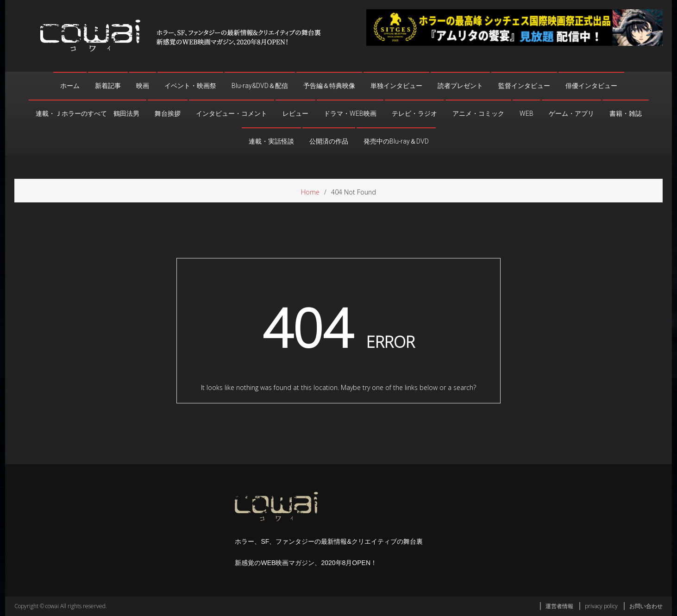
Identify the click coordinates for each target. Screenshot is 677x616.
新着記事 (108, 86)
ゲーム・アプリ (571, 113)
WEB (527, 113)
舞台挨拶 (168, 113)
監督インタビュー (524, 86)
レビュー (295, 113)
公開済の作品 (329, 141)
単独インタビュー (396, 86)
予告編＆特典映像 (329, 86)
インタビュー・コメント (232, 113)
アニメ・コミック (478, 113)
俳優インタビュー (591, 86)
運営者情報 (559, 606)
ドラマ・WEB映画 (350, 113)
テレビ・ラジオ (414, 113)
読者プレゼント (460, 86)
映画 (143, 86)
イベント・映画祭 (190, 86)
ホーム (70, 86)
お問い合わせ (646, 606)
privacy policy (601, 606)
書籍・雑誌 (626, 113)
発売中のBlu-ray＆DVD (396, 141)
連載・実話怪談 (271, 141)
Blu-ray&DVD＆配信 (260, 86)
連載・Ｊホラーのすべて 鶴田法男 (88, 113)
